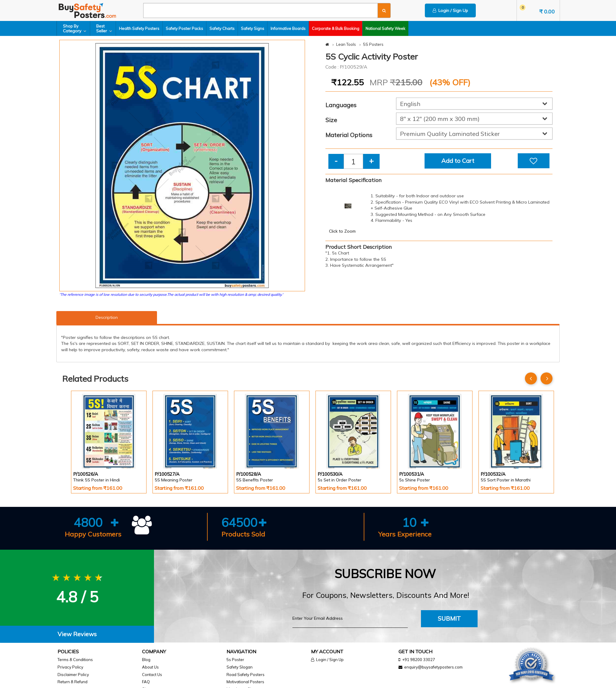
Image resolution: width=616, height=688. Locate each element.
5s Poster (235, 660)
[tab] (77, 634)
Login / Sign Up (450, 10)
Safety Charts (222, 28)
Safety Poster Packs (184, 28)
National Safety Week (385, 28)
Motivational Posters (245, 682)
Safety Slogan (240, 667)
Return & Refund (73, 682)
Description (107, 317)
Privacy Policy (70, 667)
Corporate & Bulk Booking (336, 28)
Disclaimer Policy (73, 675)
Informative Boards (288, 28)
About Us (150, 667)
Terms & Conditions (75, 660)
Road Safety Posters (246, 675)
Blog (146, 660)
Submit (449, 618)
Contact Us (152, 675)
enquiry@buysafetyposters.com (433, 667)
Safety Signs (253, 28)
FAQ (146, 682)
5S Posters (373, 44)
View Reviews (77, 634)
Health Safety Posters (139, 28)
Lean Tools (346, 44)
